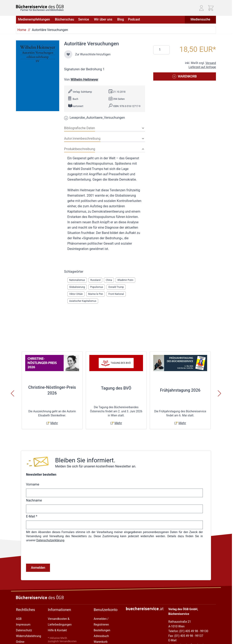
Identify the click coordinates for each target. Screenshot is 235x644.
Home (22, 30)
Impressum (23, 625)
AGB (19, 619)
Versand (211, 63)
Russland (95, 280)
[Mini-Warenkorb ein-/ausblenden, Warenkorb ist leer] (211, 8)
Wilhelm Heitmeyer (84, 79)
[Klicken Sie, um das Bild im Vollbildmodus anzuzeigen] (38, 76)
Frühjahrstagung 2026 (180, 390)
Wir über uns (103, 19)
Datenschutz (24, 630)
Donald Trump (116, 287)
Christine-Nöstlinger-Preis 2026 (52, 390)
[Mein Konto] (201, 8)
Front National (116, 294)
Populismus (97, 287)
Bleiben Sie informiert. (85, 460)
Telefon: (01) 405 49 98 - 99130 (188, 631)
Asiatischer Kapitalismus (83, 301)
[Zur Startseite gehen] (40, 6)
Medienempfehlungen (34, 19)
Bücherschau (64, 19)
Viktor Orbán (76, 294)
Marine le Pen (96, 294)
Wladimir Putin (125, 280)
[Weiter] (219, 393)
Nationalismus (77, 280)
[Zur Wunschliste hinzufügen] (68, 54)
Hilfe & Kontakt (57, 630)
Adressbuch (101, 636)
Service (84, 19)
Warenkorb (100, 642)
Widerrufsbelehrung (28, 636)
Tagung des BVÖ (116, 388)
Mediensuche (200, 19)
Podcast (134, 19)
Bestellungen (102, 630)
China (109, 280)
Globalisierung (77, 287)
